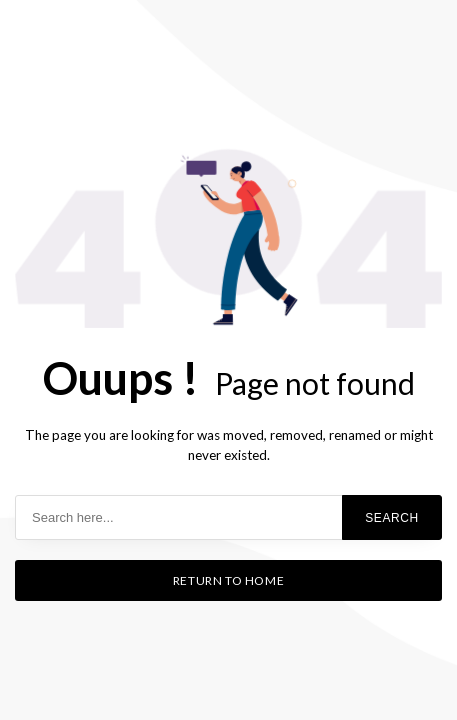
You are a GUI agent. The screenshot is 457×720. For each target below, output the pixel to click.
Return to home (228, 580)
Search (392, 518)
